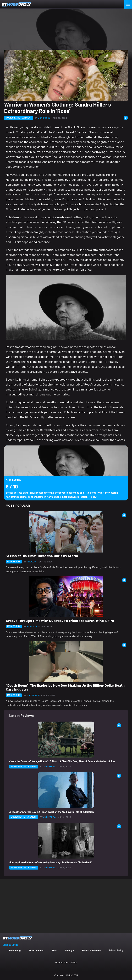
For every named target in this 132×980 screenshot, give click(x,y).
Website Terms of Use (66, 962)
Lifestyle (70, 950)
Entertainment (36, 950)
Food (55, 950)
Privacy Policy (116, 950)
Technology (15, 950)
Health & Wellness (92, 950)
